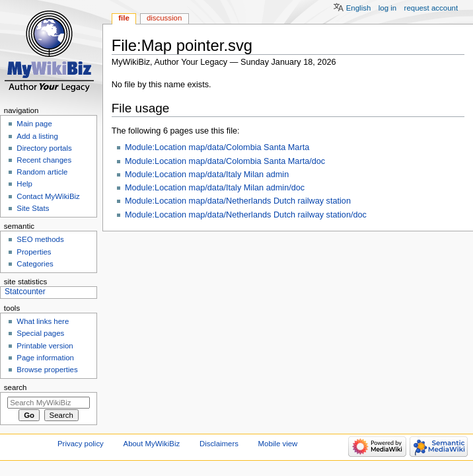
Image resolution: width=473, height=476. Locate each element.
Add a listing (37, 136)
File (124, 18)
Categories (35, 264)
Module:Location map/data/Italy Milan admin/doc (215, 188)
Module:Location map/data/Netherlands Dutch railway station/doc (246, 215)
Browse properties (47, 370)
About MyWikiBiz (152, 444)
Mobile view (278, 444)
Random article (42, 172)
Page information (45, 358)
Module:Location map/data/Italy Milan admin (207, 175)
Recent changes (44, 160)
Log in (387, 8)
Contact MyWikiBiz (48, 196)
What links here (43, 321)
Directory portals (44, 148)
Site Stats (33, 208)
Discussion (164, 18)
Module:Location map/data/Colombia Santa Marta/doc (225, 161)
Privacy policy (81, 444)
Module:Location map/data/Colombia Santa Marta (217, 147)
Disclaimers (219, 444)
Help (24, 184)
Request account (431, 8)
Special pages (40, 333)
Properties (34, 252)
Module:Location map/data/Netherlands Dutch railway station (238, 201)
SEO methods (40, 239)
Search (16, 387)
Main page (34, 124)
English (359, 8)
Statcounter (25, 292)
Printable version (45, 346)
